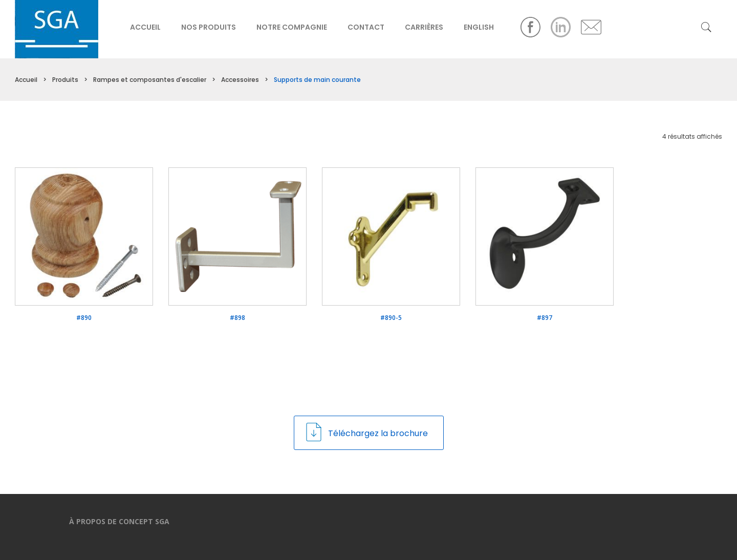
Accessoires (240, 80)
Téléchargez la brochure (366, 432)
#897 (545, 318)
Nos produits (209, 27)
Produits (65, 80)
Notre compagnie (292, 27)
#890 (84, 318)
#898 (237, 318)
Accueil (145, 27)
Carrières (424, 27)
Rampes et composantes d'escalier (150, 80)
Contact (366, 27)
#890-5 (391, 318)
